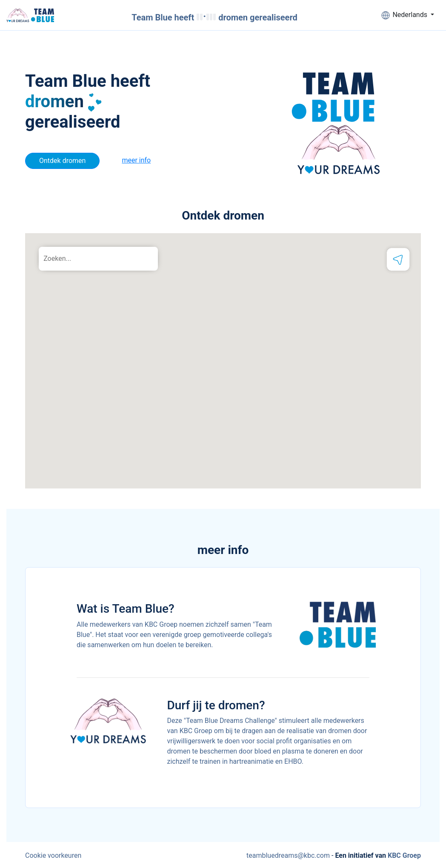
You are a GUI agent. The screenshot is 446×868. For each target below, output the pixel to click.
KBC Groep (404, 855)
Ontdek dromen (62, 161)
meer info (136, 160)
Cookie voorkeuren (53, 855)
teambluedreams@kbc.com (288, 855)
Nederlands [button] (405, 15)
